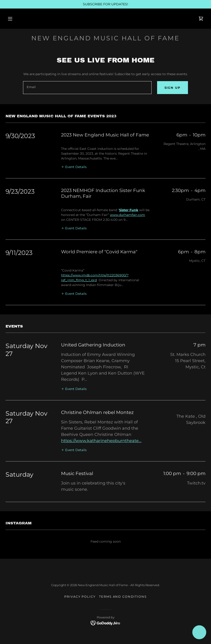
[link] (201, 19)
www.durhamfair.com (127, 215)
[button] (10, 19)
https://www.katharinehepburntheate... (101, 441)
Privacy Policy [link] (80, 597)
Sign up (173, 88)
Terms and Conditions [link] (123, 597)
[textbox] (87, 88)
